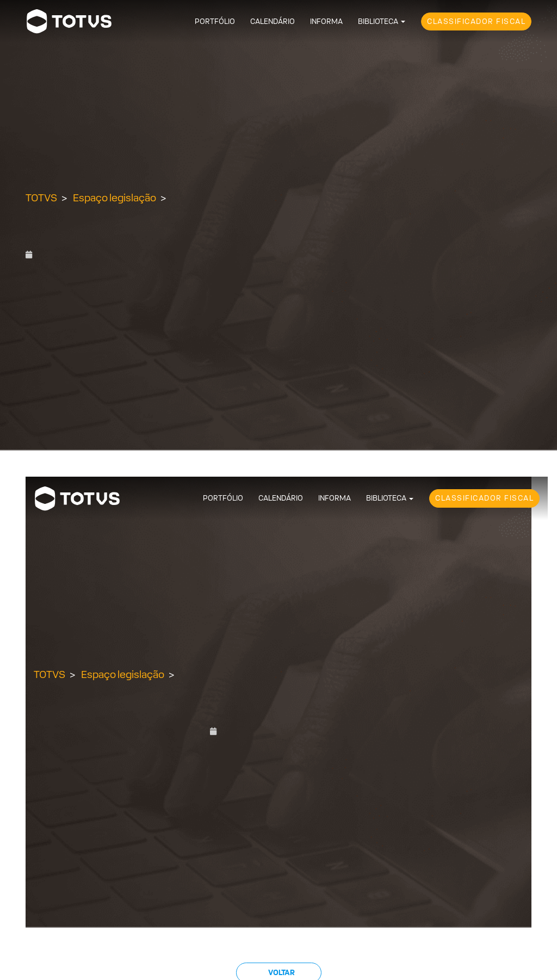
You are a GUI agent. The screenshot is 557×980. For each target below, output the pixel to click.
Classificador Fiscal (476, 21)
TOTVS (41, 198)
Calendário (273, 21)
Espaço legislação (115, 198)
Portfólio (215, 21)
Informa (326, 21)
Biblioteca (378, 21)
